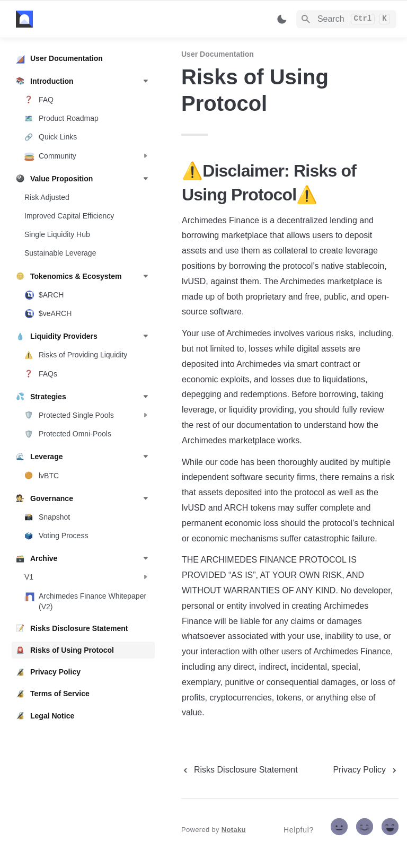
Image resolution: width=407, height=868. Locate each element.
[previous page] (240, 770)
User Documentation (218, 54)
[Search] (346, 19)
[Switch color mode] (282, 19)
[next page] (366, 770)
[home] (90, 19)
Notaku (234, 830)
